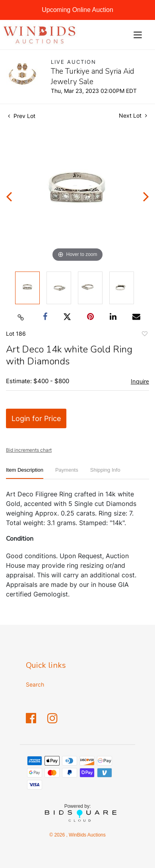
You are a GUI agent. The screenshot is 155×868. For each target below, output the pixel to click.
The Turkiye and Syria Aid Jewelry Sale (93, 77)
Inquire (140, 382)
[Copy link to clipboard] (21, 317)
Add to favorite (144, 335)
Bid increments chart (29, 450)
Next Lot (133, 115)
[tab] (25, 473)
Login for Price (36, 418)
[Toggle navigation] (138, 35)
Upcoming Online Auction (77, 10)
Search (35, 684)
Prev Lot (22, 116)
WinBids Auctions (87, 835)
